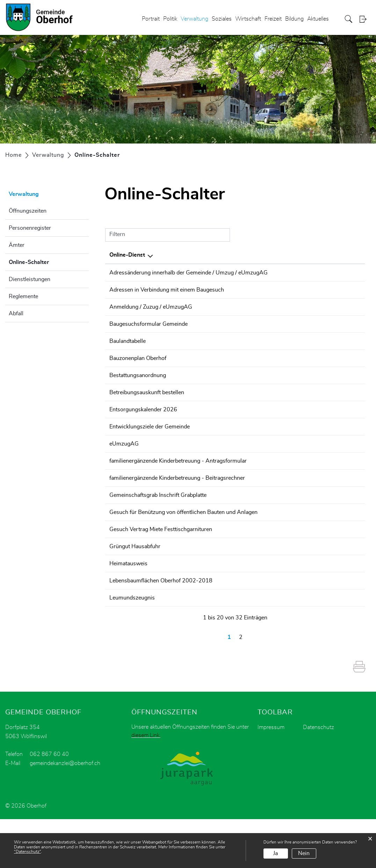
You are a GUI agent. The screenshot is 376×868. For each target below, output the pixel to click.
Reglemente (23, 296)
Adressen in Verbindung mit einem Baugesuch (167, 292)
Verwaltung (194, 19)
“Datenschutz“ (27, 852)
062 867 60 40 (49, 803)
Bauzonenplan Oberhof (138, 370)
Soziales (222, 19)
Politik (170, 19)
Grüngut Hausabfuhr (135, 586)
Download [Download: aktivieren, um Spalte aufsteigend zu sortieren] (345, 255)
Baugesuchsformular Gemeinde (149, 331)
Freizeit (273, 19)
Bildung (294, 19)
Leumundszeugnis (132, 644)
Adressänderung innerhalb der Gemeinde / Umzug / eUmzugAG (189, 273)
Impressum (271, 776)
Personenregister (30, 228)
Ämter (17, 245)
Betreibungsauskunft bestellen (147, 410)
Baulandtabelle (128, 351)
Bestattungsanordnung (138, 390)
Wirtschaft (248, 19)
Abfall (16, 314)
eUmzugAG (124, 468)
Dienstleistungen (30, 279)
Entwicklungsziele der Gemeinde (150, 449)
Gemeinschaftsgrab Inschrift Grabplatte (158, 527)
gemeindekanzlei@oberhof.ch (65, 812)
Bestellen (312, 332)
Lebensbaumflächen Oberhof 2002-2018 (161, 625)
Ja (276, 853)
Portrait (151, 19)
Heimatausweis (128, 605)
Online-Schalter (46, 261)
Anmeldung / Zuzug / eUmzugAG (151, 312)
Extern (349, 273)
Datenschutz (319, 776)
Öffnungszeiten (28, 211)
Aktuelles (318, 19)
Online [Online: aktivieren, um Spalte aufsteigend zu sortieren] (306, 255)
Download (348, 293)
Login (365, 19)
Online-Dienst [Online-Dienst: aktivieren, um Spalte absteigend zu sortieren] (127, 255)
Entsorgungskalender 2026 (143, 429)
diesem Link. (146, 784)
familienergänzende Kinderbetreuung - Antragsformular (178, 488)
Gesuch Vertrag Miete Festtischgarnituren (161, 566)
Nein (304, 853)
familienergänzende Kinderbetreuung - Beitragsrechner (177, 507)
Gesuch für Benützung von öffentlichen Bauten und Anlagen (183, 546)
